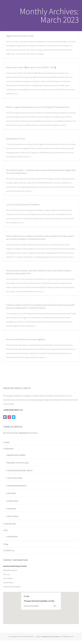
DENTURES (12, 493)
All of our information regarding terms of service (20, 433)
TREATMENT (9, 449)
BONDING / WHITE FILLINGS (18, 463)
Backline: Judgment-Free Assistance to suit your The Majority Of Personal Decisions (38, 107)
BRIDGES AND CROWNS (16, 455)
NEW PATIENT (13, 537)
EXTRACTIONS (13, 501)
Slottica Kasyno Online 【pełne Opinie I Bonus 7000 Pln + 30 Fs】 (31, 67)
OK (55, 606)
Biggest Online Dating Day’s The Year (20, 36)
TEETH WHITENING (15, 478)
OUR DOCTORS (10, 524)
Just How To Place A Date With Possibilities (23, 205)
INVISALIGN (12, 509)
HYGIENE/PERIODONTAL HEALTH (20, 470)
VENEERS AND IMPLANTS (17, 486)
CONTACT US (9, 550)
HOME (7, 442)
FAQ (6, 530)
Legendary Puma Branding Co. (51, 636)
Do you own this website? (31, 606)
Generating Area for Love (15, 139)
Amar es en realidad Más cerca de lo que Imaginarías (26, 339)
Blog (6, 544)
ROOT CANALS (13, 516)
